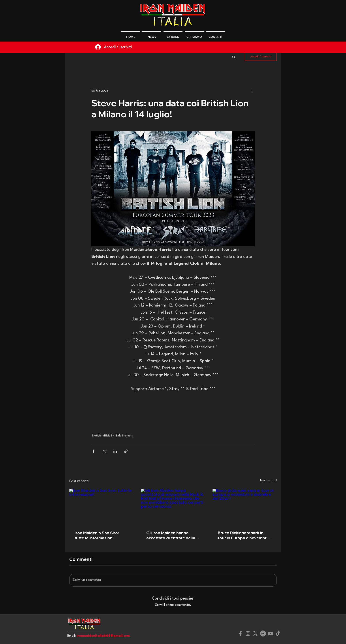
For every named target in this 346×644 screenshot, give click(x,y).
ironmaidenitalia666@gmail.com (103, 636)
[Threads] (263, 634)
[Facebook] (240, 634)
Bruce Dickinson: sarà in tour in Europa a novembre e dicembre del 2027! (243, 535)
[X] (255, 634)
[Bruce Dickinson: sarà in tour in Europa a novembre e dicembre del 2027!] (245, 507)
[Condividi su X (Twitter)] (104, 451)
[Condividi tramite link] (126, 451)
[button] (234, 57)
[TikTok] (278, 634)
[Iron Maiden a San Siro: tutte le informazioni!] (101, 507)
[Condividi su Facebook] (93, 451)
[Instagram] (248, 634)
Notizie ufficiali (102, 436)
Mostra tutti (268, 481)
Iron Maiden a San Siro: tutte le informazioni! (97, 535)
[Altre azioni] (252, 91)
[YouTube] (270, 634)
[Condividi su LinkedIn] (115, 451)
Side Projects (124, 436)
